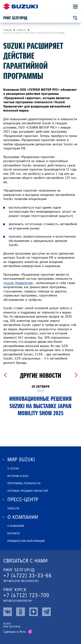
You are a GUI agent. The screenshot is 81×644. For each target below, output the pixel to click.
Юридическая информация (26, 541)
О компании (16, 526)
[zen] (33, 612)
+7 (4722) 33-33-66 (27, 576)
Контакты (14, 533)
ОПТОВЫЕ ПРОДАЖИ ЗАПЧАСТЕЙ (28, 491)
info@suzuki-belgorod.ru (21, 581)
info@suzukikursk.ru (17, 601)
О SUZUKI (13, 469)
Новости (13, 509)
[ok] (21, 612)
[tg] (46, 612)
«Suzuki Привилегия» (18, 283)
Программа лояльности (24, 483)
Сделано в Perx (14, 632)
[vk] (8, 612)
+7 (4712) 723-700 (26, 595)
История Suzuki (18, 476)
